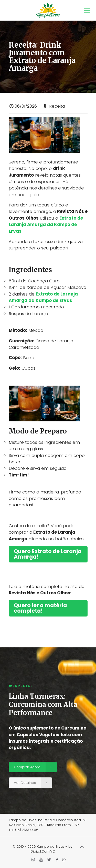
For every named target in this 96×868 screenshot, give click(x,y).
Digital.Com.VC (43, 851)
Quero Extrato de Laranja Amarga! (48, 554)
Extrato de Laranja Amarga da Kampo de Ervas (46, 225)
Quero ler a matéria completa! (40, 608)
